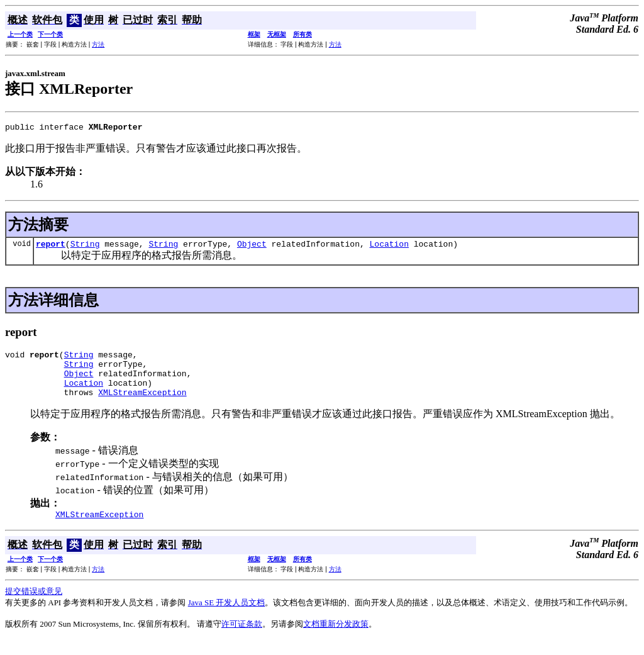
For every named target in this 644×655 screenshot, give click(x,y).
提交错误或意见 (34, 606)
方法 (98, 44)
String (85, 247)
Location (389, 247)
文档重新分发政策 (336, 639)
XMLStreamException (142, 405)
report (51, 247)
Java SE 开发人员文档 (227, 618)
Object (252, 247)
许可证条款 (242, 639)
